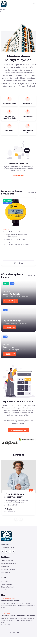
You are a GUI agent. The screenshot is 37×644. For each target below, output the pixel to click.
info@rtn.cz (6, 545)
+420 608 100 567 (8, 547)
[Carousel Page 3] (22, 181)
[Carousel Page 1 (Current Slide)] (16, 181)
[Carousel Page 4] (20, 268)
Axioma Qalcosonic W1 (11, 232)
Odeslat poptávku (18, 430)
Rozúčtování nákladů (8, 569)
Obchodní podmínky (8, 587)
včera (3, 608)
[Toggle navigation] (34, 4)
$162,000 (8, 354)
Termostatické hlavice (9, 564)
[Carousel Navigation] (18, 519)
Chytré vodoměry (7, 561)
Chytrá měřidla (18, 175)
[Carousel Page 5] (23, 268)
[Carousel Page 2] (19, 181)
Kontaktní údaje (7, 584)
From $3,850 (9, 301)
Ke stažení (5, 590)
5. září (3, 625)
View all (32, 192)
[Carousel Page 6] (25, 268)
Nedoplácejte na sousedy (10, 601)
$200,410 (8, 327)
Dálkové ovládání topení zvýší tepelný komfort (18, 616)
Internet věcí (5, 572)
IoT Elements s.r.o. (7, 581)
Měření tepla (6, 566)
